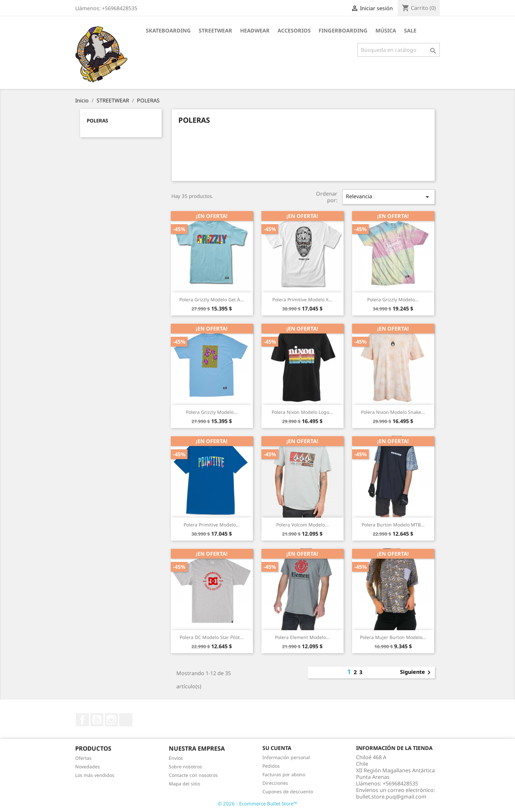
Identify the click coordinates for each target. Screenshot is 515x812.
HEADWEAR (255, 31)
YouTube (97, 720)
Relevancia (389, 197)
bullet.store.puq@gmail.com (391, 797)
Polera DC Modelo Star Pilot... (212, 637)
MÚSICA (386, 31)
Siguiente (416, 673)
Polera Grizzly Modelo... (393, 299)
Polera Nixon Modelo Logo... (302, 412)
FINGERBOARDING (343, 31)
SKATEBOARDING (168, 31)
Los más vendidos (95, 775)
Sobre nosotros (185, 767)
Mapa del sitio (184, 784)
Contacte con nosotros (193, 775)
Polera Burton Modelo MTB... (393, 525)
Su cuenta (277, 748)
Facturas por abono (284, 774)
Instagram (111, 720)
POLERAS (97, 120)
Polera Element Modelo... (302, 637)
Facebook (82, 720)
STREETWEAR (215, 31)
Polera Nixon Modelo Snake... (393, 412)
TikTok (126, 720)
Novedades (88, 767)
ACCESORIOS (294, 31)
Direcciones (275, 783)
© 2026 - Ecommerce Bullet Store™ (257, 803)
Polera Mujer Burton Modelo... (393, 637)
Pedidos (271, 766)
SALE (410, 31)
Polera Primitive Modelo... (212, 525)
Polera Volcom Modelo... (302, 525)
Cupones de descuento (288, 791)
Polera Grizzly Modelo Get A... (212, 299)
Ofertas (83, 758)
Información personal (286, 757)
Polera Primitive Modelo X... (302, 299)
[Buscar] (399, 50)
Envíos (176, 758)
